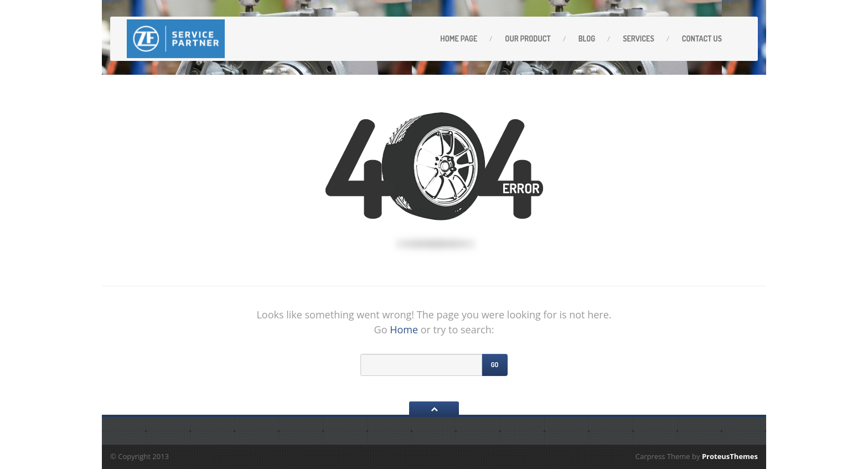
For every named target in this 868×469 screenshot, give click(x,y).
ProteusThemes (730, 456)
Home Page (459, 38)
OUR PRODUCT (528, 38)
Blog (587, 38)
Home (404, 329)
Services (639, 38)
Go (495, 365)
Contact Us (702, 38)
